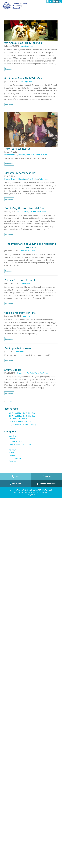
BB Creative (35, 495)
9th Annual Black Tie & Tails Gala (22, 413)
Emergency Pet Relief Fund (28, 373)
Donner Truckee (11, 155)
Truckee (44, 155)
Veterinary (43, 179)
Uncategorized (27, 46)
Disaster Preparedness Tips (20, 422)
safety (37, 155)
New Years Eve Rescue (18, 419)
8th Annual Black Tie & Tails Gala (22, 416)
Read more (9, 69)
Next (10, 402)
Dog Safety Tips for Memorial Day (22, 424)
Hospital (22, 155)
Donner (20, 212)
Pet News (30, 155)
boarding (26, 316)
